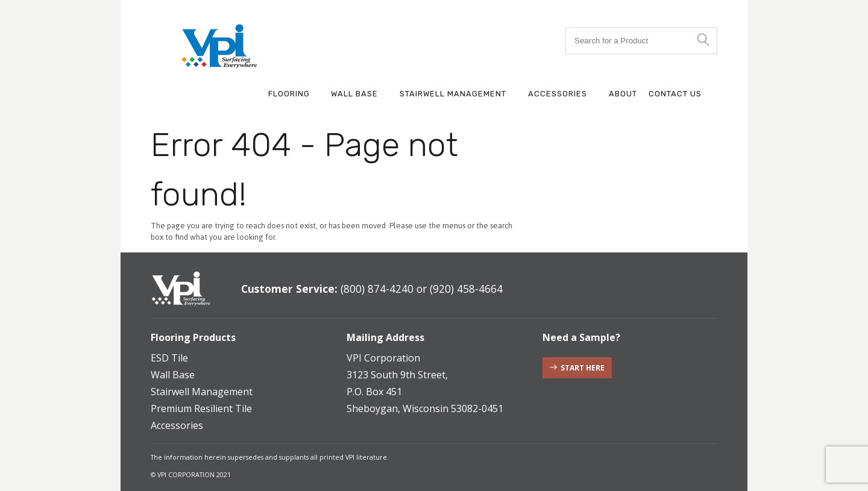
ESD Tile (169, 358)
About (623, 94)
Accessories (558, 94)
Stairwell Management (453, 94)
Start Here (583, 368)
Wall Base (354, 94)
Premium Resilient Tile (201, 408)
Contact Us (675, 94)
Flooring (289, 94)
